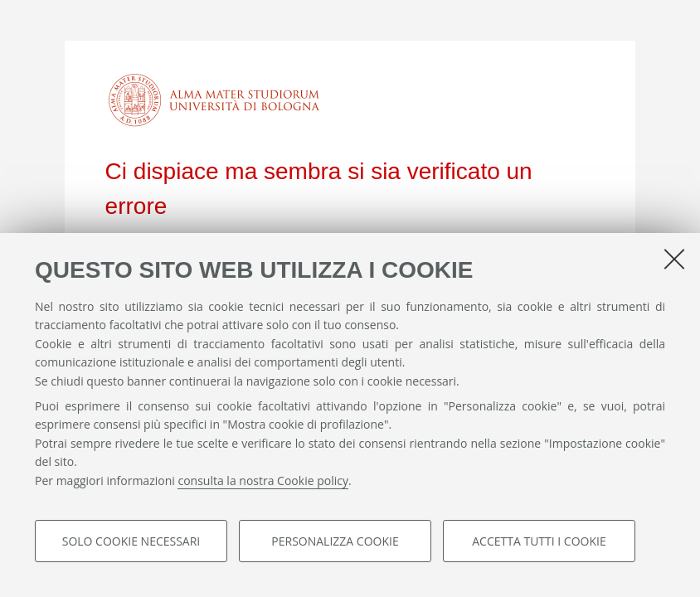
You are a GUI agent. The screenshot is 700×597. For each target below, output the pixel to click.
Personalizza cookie (335, 541)
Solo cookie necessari (131, 541)
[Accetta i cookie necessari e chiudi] (674, 259)
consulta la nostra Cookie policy (263, 481)
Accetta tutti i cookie (539, 541)
